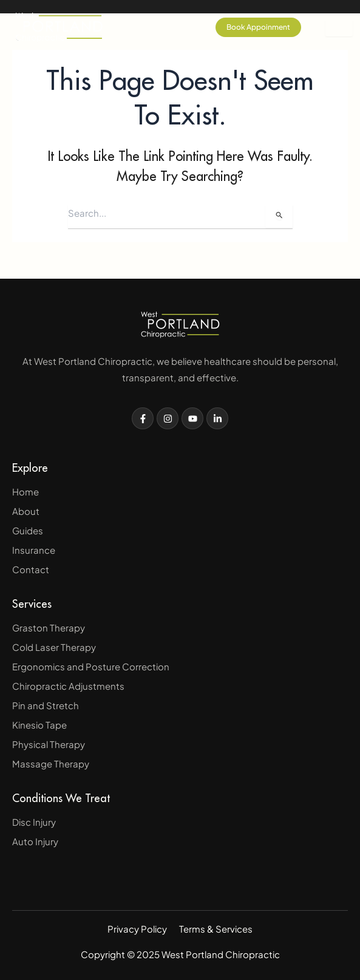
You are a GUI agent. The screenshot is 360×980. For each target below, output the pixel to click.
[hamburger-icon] (339, 28)
